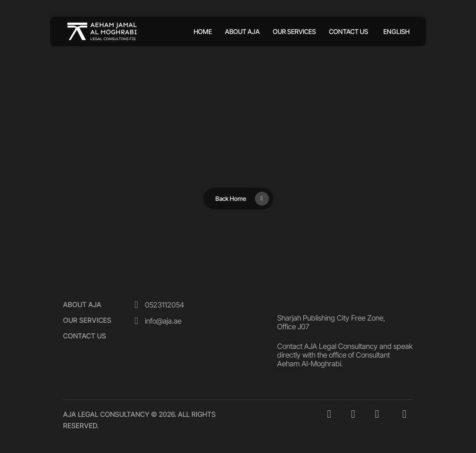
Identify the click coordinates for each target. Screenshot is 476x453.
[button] (82, 304)
